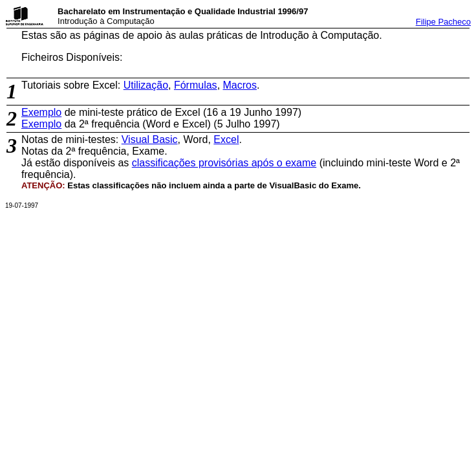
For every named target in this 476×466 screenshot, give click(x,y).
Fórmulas (196, 85)
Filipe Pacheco (443, 22)
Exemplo (41, 112)
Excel (226, 139)
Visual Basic (150, 139)
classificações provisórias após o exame (224, 163)
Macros (240, 85)
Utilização (146, 85)
